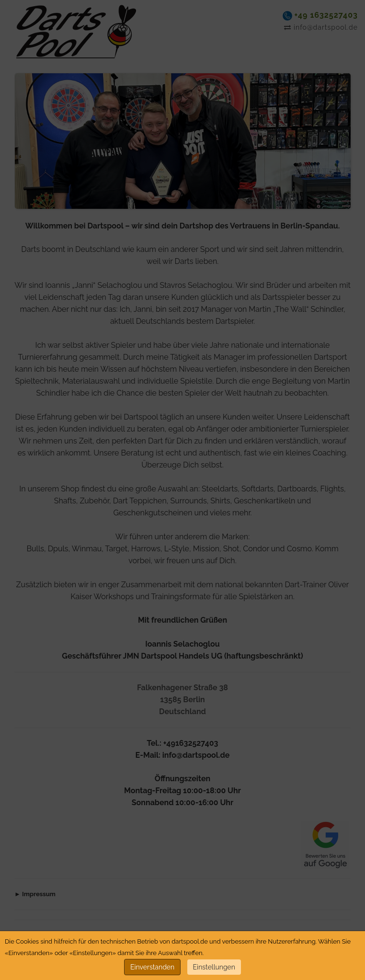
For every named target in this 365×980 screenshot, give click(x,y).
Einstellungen (214, 967)
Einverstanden (152, 967)
